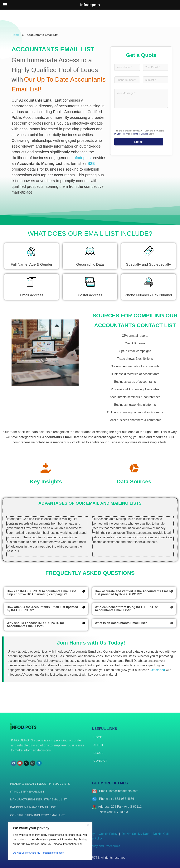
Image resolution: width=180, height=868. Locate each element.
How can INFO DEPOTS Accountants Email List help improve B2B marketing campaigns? (41, 593)
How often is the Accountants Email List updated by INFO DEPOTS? (42, 609)
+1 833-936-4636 (122, 802)
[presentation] (144, 121)
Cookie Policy (108, 837)
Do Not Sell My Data (136, 837)
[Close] (88, 825)
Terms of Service (140, 134)
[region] (50, 841)
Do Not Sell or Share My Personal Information (40, 853)
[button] (46, 593)
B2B (91, 163)
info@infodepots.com (124, 794)
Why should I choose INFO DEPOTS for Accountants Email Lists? (35, 625)
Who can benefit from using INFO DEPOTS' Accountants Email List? (126, 609)
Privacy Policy (121, 134)
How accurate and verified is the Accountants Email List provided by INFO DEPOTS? (133, 593)
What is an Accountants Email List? (121, 623)
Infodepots (82, 158)
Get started (157, 670)
